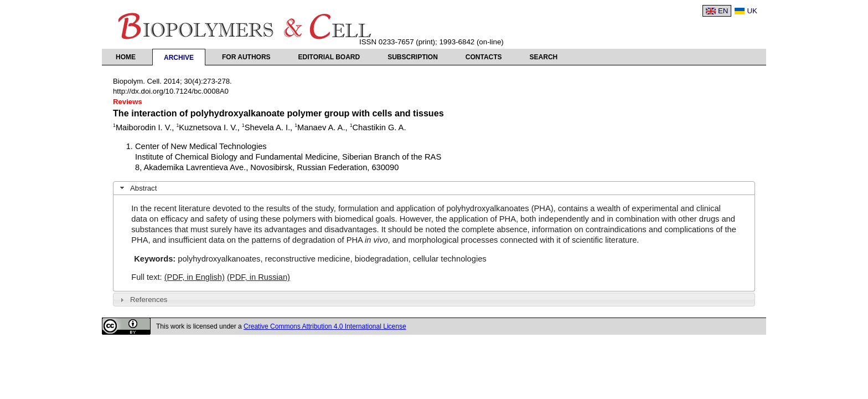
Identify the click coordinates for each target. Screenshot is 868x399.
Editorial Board (329, 57)
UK (752, 11)
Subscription (413, 57)
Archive (179, 58)
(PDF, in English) (195, 277)
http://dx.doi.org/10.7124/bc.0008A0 (171, 91)
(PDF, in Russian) (259, 277)
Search (544, 57)
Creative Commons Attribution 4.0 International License (325, 326)
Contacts (484, 57)
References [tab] (143, 300)
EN (723, 11)
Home (126, 57)
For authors (246, 57)
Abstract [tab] (137, 188)
